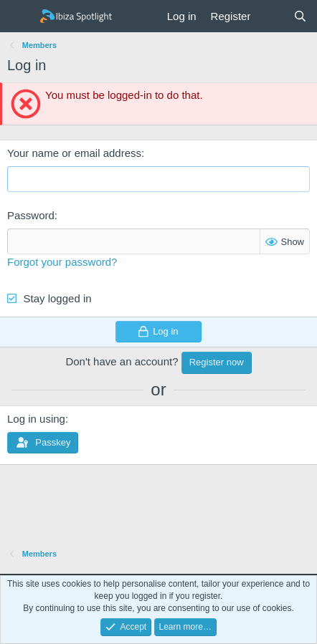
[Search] (300, 16)
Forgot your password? (62, 262)
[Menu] (20, 16)
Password (31, 215)
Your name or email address (74, 153)
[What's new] (271, 16)
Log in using (36, 419)
